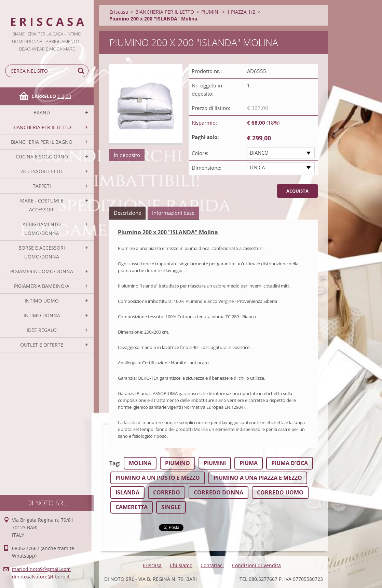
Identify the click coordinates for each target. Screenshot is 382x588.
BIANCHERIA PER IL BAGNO (42, 142)
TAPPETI (42, 186)
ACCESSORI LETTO (42, 171)
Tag (114, 463)
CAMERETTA (132, 507)
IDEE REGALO (42, 330)
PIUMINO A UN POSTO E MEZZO (158, 478)
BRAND (42, 113)
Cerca (82, 71)
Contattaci (212, 565)
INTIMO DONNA (42, 315)
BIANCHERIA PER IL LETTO (42, 127)
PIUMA (249, 463)
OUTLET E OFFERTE (42, 345)
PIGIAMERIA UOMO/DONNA (42, 271)
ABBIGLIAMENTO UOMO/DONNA (42, 229)
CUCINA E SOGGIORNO (42, 157)
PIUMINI (210, 12)
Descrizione (127, 213)
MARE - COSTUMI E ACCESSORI (42, 205)
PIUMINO (178, 463)
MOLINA (140, 463)
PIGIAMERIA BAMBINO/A (42, 286)
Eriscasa (119, 12)
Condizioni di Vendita (256, 565)
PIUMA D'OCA (290, 463)
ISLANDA (127, 492)
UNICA (257, 167)
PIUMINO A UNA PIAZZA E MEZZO (258, 478)
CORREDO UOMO (280, 492)
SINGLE (171, 507)
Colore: (200, 153)
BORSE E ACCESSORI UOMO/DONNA (42, 252)
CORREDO (167, 492)
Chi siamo (181, 565)
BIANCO (259, 153)
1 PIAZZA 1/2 (241, 12)
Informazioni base (173, 213)
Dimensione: (207, 168)
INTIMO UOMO (42, 301)
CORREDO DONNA (219, 492)
